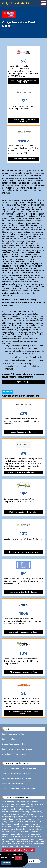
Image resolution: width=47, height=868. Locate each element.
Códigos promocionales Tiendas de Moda (19, 768)
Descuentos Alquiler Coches (14, 744)
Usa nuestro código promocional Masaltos (23, 713)
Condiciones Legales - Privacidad (18, 850)
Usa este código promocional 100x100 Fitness (23, 81)
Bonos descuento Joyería (13, 783)
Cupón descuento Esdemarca (24, 432)
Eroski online (23, 382)
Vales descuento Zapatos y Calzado (17, 778)
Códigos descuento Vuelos (13, 734)
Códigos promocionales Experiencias (17, 749)
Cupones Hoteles (9, 739)
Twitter (8, 392)
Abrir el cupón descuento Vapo (24, 672)
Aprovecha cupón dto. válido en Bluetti (23, 472)
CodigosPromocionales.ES (15, 3)
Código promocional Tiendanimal (23, 512)
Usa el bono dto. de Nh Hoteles (24, 592)
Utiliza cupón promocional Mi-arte (23, 552)
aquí (18, 858)
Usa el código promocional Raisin (23, 632)
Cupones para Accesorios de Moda (16, 773)
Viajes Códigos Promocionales (14, 754)
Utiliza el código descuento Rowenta (23, 120)
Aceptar (6, 863)
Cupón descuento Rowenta (23, 159)
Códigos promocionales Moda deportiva (18, 788)
